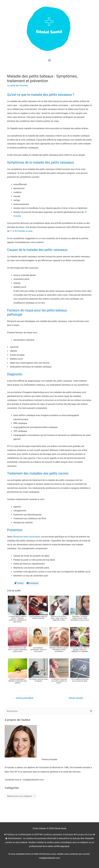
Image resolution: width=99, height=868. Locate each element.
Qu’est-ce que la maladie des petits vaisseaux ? (41, 95)
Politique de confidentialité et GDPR (23, 834)
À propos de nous (84, 834)
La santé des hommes (17, 85)
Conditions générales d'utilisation (58, 834)
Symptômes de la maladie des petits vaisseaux (41, 162)
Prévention (15, 530)
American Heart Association (27, 537)
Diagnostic (15, 374)
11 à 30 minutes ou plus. (21, 231)
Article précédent (23, 698)
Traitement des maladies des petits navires (38, 473)
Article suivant (77, 698)
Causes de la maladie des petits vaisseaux (37, 250)
